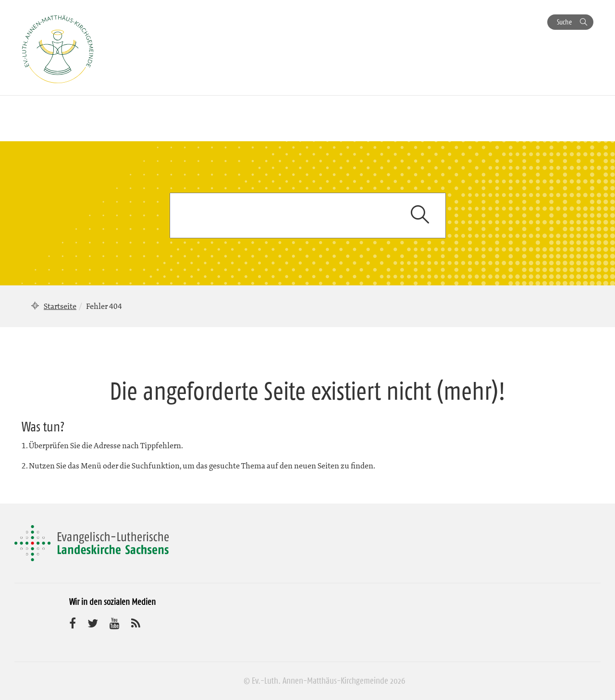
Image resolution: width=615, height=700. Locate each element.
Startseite (60, 306)
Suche (564, 22)
